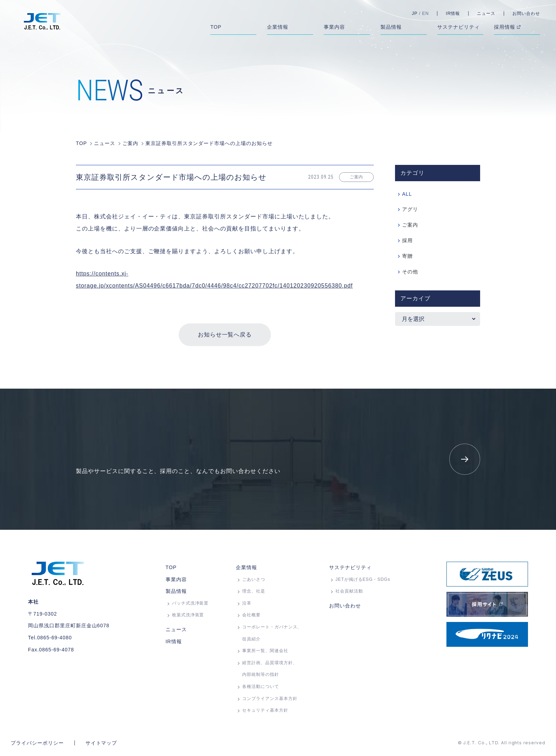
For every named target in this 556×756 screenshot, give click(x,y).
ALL (407, 194)
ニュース (486, 13)
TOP (171, 567)
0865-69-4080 (55, 638)
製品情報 (176, 591)
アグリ (410, 210)
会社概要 (251, 615)
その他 (410, 272)
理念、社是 (254, 591)
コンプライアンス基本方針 (270, 699)
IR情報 (453, 13)
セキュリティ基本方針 (265, 710)
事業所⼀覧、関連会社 (265, 651)
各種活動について (261, 686)
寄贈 (407, 257)
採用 (407, 241)
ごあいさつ (254, 579)
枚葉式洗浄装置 (188, 615)
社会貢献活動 (349, 591)
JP (415, 13)
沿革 (247, 603)
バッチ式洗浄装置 (190, 603)
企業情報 (246, 567)
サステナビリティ (350, 567)
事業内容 (176, 579)
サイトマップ (101, 743)
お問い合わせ (526, 13)
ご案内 (410, 226)
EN (425, 13)
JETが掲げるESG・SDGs (363, 579)
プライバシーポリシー (37, 743)
